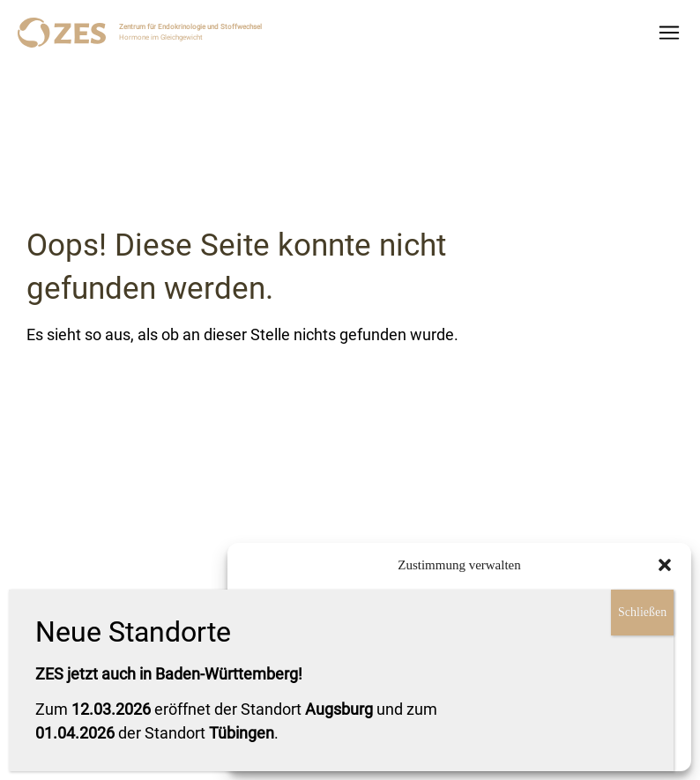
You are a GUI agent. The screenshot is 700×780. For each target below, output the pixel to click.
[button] (665, 565)
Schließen (642, 612)
